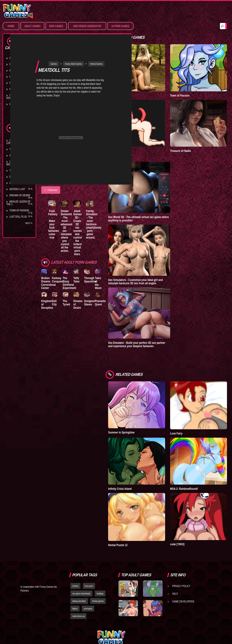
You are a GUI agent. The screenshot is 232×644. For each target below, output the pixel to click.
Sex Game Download (13, 97)
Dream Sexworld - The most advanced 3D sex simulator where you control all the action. (71, 209)
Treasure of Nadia (189, 138)
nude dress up (79, 582)
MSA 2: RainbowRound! (192, 462)
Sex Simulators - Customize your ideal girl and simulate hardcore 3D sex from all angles (152, 268)
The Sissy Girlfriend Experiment (75, 262)
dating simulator (79, 568)
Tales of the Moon (112, 260)
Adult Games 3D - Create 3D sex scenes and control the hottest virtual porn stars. (87, 211)
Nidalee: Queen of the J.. (18, 203)
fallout (75, 575)
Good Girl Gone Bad (17, 163)
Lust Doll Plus (18, 217)
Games (62, 41)
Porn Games (17, 58)
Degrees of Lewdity (15, 142)
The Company (17, 149)
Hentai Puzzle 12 (134, 511)
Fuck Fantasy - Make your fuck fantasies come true (55, 202)
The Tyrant (16, 170)
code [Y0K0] (185, 511)
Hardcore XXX (18, 83)
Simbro (75, 552)
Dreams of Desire (20, 195)
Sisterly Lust (17, 189)
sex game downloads (81, 560)
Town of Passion (19, 210)
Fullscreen (51, 167)
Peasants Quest (114, 284)
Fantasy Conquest (60, 259)
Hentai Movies (18, 104)
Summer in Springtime (137, 412)
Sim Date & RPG (18, 64)
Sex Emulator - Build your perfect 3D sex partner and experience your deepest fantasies (153, 331)
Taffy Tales (85, 259)
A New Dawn (132, 89)
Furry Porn (16, 89)
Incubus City (17, 155)
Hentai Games (17, 77)
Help (175, 560)
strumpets (88, 575)
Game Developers (183, 568)
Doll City (57, 284)
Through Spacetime (101, 259)
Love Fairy (184, 413)
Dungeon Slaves (100, 284)
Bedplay (14, 177)
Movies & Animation (20, 70)
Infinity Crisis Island (136, 462)
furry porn (89, 552)
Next (29, 223)
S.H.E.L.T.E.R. (16, 183)
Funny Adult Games (82, 41)
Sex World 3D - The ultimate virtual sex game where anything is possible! (155, 205)
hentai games (98, 568)
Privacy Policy (181, 552)
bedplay (100, 560)
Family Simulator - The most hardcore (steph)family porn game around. (105, 204)
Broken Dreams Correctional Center (49, 262)
